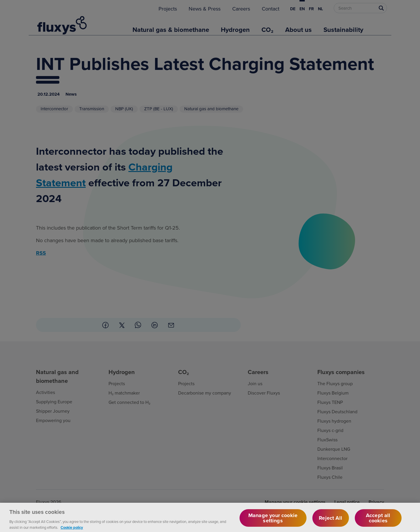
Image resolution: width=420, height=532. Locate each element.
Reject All (331, 522)
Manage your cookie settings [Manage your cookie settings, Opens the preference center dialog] (273, 522)
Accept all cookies (378, 522)
